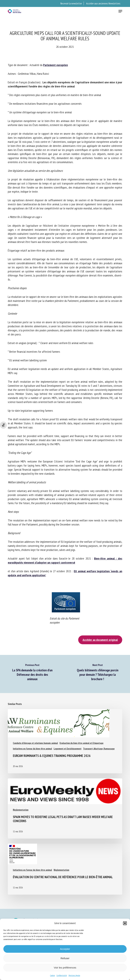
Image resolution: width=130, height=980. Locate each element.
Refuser (65, 958)
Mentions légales (74, 975)
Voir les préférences (65, 968)
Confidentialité (62, 975)
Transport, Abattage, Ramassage (99, 749)
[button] (125, 923)
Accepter (65, 949)
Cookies (52, 975)
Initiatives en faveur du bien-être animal (32, 749)
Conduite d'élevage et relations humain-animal (35, 743)
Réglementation (21, 810)
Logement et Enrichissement (68, 749)
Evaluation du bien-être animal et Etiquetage (82, 743)
